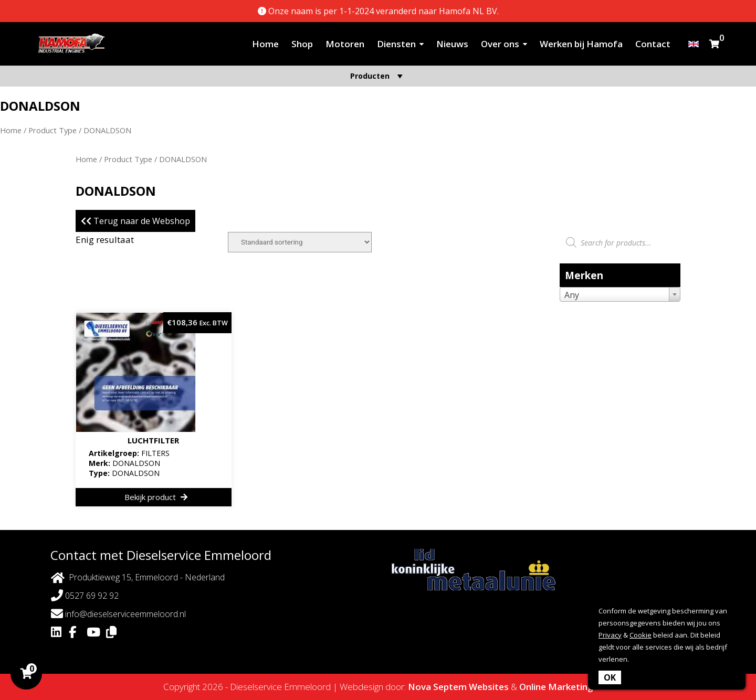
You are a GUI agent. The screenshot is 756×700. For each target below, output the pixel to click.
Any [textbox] (572, 295)
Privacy (610, 635)
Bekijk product (156, 497)
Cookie (640, 635)
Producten (378, 76)
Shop (302, 44)
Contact (653, 44)
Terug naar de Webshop (135, 221)
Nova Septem (437, 687)
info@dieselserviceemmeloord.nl (118, 614)
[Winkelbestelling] (300, 242)
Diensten (396, 44)
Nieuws (452, 44)
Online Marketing (556, 687)
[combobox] (620, 294)
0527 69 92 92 (85, 595)
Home (265, 44)
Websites (489, 687)
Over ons (500, 44)
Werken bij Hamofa (581, 44)
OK (610, 677)
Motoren (345, 44)
